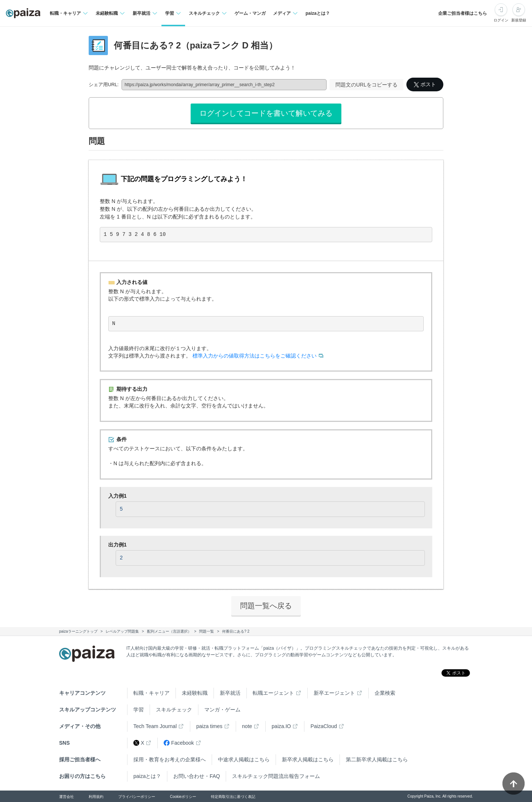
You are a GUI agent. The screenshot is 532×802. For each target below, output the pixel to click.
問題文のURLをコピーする (366, 85)
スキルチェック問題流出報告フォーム (276, 776)
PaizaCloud (324, 726)
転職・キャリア (151, 693)
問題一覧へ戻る (266, 606)
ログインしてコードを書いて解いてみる (266, 113)
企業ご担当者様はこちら (463, 13)
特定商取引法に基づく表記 (233, 797)
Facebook (179, 743)
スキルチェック (174, 710)
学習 (139, 710)
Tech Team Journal (155, 726)
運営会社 (66, 797)
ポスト (425, 84)
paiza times (209, 726)
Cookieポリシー (183, 797)
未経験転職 (195, 693)
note (247, 726)
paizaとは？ (318, 13)
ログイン (501, 20)
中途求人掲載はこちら (244, 759)
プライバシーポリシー (137, 797)
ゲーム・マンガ (250, 13)
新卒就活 (230, 693)
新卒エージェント (334, 693)
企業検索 (385, 693)
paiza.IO (281, 726)
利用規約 (96, 797)
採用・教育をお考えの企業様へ (170, 759)
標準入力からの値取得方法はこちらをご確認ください (255, 356)
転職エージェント (273, 693)
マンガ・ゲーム (222, 710)
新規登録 (519, 20)
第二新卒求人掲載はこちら (377, 759)
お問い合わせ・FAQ (197, 776)
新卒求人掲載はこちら (308, 759)
